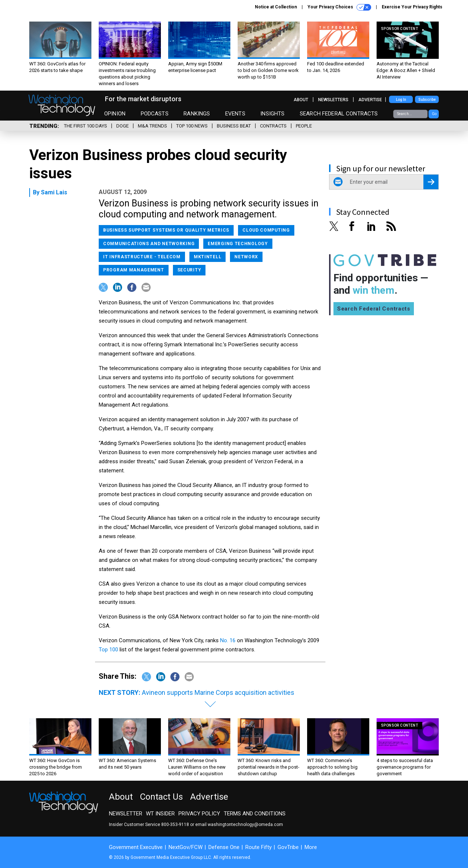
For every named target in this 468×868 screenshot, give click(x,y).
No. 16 (228, 640)
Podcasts (155, 114)
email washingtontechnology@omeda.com (239, 825)
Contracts (273, 126)
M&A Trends (152, 126)
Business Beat (234, 126)
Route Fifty (258, 847)
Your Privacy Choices (339, 7)
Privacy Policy (199, 814)
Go (434, 114)
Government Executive (136, 847)
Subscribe (427, 100)
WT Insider (160, 814)
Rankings (197, 114)
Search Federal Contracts (339, 114)
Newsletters (333, 100)
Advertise (370, 100)
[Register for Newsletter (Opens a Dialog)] (431, 182)
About (301, 100)
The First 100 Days (86, 126)
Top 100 (109, 650)
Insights (272, 114)
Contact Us (161, 797)
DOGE (122, 126)
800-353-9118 (175, 825)
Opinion (115, 114)
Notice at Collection (276, 7)
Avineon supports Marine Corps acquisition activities (218, 692)
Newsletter (126, 814)
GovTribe (288, 847)
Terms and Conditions (255, 814)
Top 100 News (192, 126)
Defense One (224, 847)
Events (235, 114)
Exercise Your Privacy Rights (412, 7)
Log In (401, 100)
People (304, 126)
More (311, 847)
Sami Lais (54, 192)
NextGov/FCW (186, 847)
